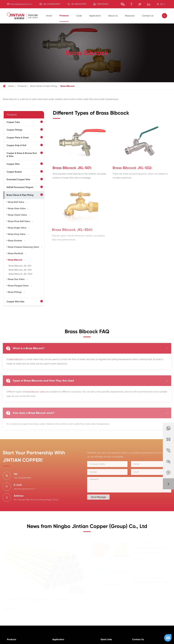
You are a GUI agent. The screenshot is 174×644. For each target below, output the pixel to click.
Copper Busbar (14, 172)
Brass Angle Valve (17, 228)
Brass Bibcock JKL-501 (20, 266)
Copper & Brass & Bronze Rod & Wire (22, 155)
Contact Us (148, 16)
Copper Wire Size (15, 302)
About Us (113, 16)
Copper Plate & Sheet (18, 138)
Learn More (13, 609)
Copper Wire (13, 164)
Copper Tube (13, 122)
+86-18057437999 (78, 4)
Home (49, 16)
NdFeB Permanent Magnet (20, 187)
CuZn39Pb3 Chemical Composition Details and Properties (38, 600)
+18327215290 (102, 4)
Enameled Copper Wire (18, 179)
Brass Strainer (15, 241)
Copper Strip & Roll (16, 145)
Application (95, 16)
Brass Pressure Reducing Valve (24, 247)
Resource (130, 16)
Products (64, 16)
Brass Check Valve (18, 215)
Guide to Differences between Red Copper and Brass (149, 550)
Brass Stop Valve (17, 234)
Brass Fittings (15, 292)
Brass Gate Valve (17, 208)
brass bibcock (16, 357)
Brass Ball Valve (16, 202)
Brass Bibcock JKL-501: (70, 168)
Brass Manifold (16, 253)
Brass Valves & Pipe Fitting (43, 86)
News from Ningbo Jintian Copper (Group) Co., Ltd (87, 528)
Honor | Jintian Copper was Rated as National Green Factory (151, 580)
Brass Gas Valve (16, 279)
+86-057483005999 (51, 4)
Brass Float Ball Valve (19, 221)
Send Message (100, 497)
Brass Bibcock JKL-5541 (20, 274)
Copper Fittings (14, 130)
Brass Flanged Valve (18, 286)
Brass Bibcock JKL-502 (20, 270)
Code (79, 16)
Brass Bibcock (67, 86)
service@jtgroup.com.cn (21, 4)
